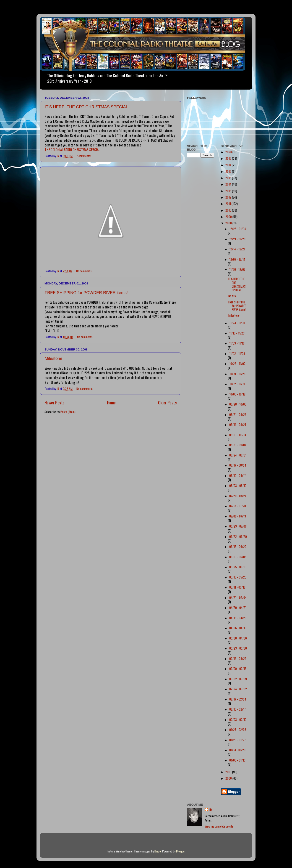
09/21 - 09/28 (238, 414)
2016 (229, 171)
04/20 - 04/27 (238, 608)
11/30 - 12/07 (237, 269)
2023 (229, 152)
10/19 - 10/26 (237, 374)
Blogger (180, 851)
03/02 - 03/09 (238, 679)
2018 (229, 158)
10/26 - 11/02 (237, 364)
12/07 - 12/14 (237, 259)
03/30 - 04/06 (238, 638)
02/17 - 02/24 (238, 699)
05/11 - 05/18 (237, 587)
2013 (229, 191)
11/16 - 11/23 (237, 333)
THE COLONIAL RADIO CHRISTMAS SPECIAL (72, 149)
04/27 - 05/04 (238, 597)
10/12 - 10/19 (237, 384)
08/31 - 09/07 (238, 445)
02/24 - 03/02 (238, 689)
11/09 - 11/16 (237, 343)
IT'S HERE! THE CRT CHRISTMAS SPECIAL (86, 107)
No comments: (85, 271)
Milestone (53, 358)
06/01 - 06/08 (238, 557)
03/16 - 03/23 (238, 658)
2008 (229, 223)
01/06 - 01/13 (237, 760)
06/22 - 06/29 (238, 536)
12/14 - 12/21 (237, 249)
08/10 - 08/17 (237, 475)
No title (232, 296)
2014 (229, 184)
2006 (229, 778)
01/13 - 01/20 (237, 750)
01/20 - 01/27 (237, 740)
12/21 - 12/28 (237, 239)
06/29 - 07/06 (238, 526)
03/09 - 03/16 (238, 669)
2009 (229, 217)
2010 (229, 210)
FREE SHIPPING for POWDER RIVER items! (86, 293)
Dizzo (158, 851)
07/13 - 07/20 (238, 506)
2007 (229, 772)
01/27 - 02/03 (238, 730)
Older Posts (167, 402)
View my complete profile (219, 826)
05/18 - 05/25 (238, 577)
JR (210, 810)
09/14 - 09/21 (238, 425)
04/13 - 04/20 (238, 618)
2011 (228, 204)
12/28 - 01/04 (238, 229)
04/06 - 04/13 (238, 628)
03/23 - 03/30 (238, 648)
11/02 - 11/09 (237, 353)
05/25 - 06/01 (238, 567)
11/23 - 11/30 (237, 323)
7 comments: (84, 156)
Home (111, 402)
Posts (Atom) (68, 412)
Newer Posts (55, 402)
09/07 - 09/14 (238, 435)
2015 (229, 178)
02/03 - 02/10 (238, 719)
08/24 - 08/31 (238, 455)
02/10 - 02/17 (237, 709)
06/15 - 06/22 (238, 547)
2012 (229, 197)
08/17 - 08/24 (238, 465)
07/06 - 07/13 (238, 516)
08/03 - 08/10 (238, 486)
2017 (229, 165)
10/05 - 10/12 (237, 394)
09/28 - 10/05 (238, 404)
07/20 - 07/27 (238, 496)
